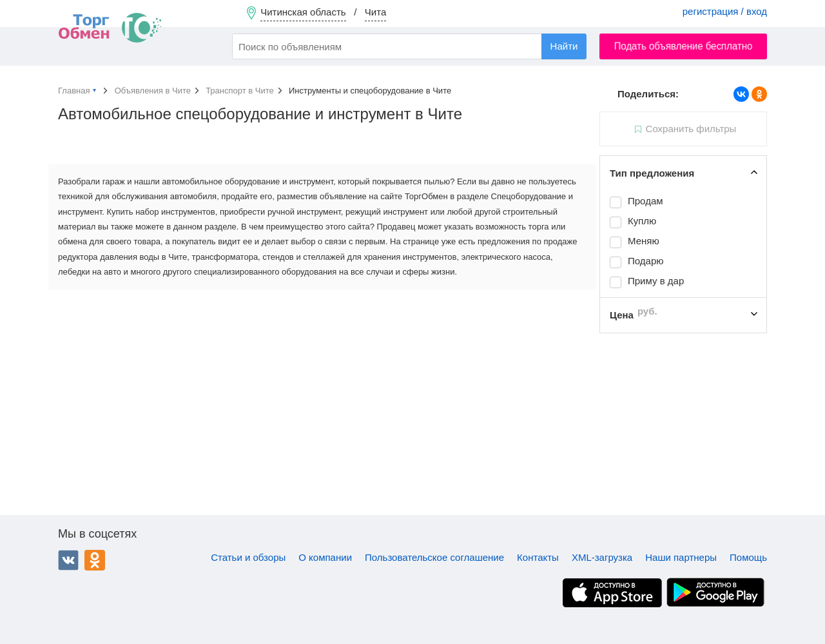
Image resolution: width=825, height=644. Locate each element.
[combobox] (409, 46)
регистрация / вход (725, 11)
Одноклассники (95, 560)
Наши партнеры (681, 557)
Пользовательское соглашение (434, 557)
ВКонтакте (68, 560)
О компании (325, 557)
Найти (564, 46)
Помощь (748, 557)
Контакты (538, 557)
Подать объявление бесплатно (684, 46)
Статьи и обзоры (248, 557)
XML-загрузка (602, 557)
